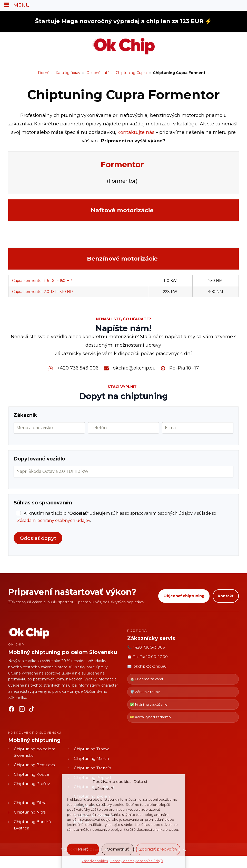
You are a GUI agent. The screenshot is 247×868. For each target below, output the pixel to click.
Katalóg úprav (68, 73)
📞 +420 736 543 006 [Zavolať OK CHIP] (146, 647)
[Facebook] (12, 710)
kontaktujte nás (136, 132)
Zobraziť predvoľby (158, 849)
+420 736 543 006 (78, 368)
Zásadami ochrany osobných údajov (54, 520)
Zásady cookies (95, 861)
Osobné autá (98, 73)
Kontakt (226, 596)
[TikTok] (32, 710)
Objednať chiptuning (184, 596)
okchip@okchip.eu (134, 368)
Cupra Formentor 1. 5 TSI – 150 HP (42, 281)
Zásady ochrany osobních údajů (137, 861)
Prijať (83, 849)
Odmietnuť (118, 849)
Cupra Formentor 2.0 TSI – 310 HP (42, 292)
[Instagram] (22, 710)
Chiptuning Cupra (131, 73)
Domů (44, 73)
